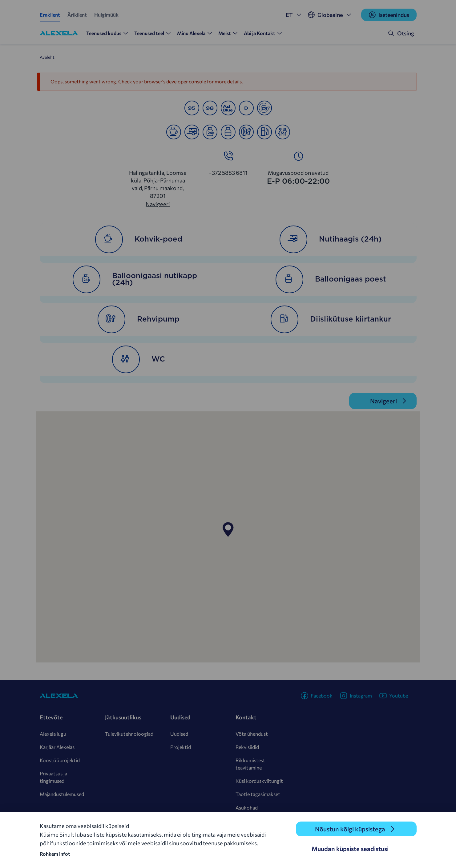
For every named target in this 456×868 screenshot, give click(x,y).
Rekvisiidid (247, 747)
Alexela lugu (53, 734)
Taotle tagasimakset (258, 794)
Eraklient (50, 15)
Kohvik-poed (139, 239)
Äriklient (77, 15)
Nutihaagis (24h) (331, 239)
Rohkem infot (55, 854)
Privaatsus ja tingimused (53, 777)
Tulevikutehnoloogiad (129, 734)
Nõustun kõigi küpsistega (350, 829)
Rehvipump (139, 319)
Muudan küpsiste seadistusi (350, 849)
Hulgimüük (106, 15)
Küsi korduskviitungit (259, 781)
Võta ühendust (252, 734)
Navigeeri (158, 204)
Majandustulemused (62, 794)
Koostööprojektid (60, 760)
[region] (228, 537)
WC (139, 359)
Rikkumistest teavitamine (250, 764)
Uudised (179, 734)
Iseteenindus (389, 15)
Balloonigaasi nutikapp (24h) (135, 279)
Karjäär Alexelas (57, 747)
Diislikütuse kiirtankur (331, 319)
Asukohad (247, 808)
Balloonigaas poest (331, 279)
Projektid (181, 747)
